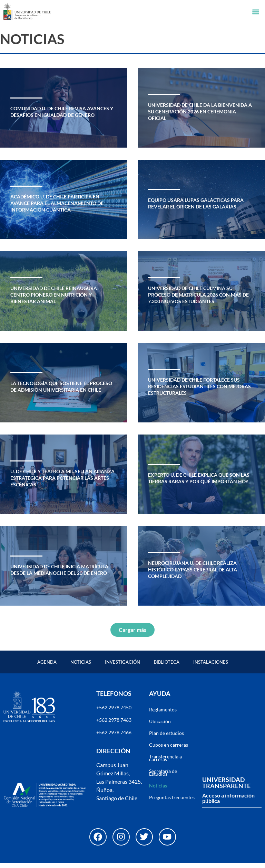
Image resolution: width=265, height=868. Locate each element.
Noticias (81, 667)
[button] (256, 12)
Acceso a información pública (228, 803)
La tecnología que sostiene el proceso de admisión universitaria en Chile (61, 392)
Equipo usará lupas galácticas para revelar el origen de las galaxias (196, 208)
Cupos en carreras (169, 750)
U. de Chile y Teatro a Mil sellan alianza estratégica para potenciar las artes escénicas (62, 483)
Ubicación (160, 726)
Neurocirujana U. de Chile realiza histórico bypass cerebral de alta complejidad (193, 575)
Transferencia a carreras (165, 763)
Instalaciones (211, 667)
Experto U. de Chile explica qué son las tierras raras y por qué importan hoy (199, 483)
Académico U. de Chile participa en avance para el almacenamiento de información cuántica (57, 208)
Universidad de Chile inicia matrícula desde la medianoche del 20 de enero (59, 575)
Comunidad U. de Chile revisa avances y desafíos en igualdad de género (62, 117)
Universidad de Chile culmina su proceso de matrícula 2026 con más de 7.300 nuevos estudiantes (198, 300)
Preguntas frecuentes (172, 802)
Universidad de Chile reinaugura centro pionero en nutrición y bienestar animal (54, 300)
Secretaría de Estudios (163, 778)
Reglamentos (163, 715)
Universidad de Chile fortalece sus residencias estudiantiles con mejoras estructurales (199, 392)
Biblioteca (167, 667)
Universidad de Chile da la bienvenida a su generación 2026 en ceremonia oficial (200, 117)
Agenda (47, 667)
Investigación (122, 667)
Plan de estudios (166, 738)
